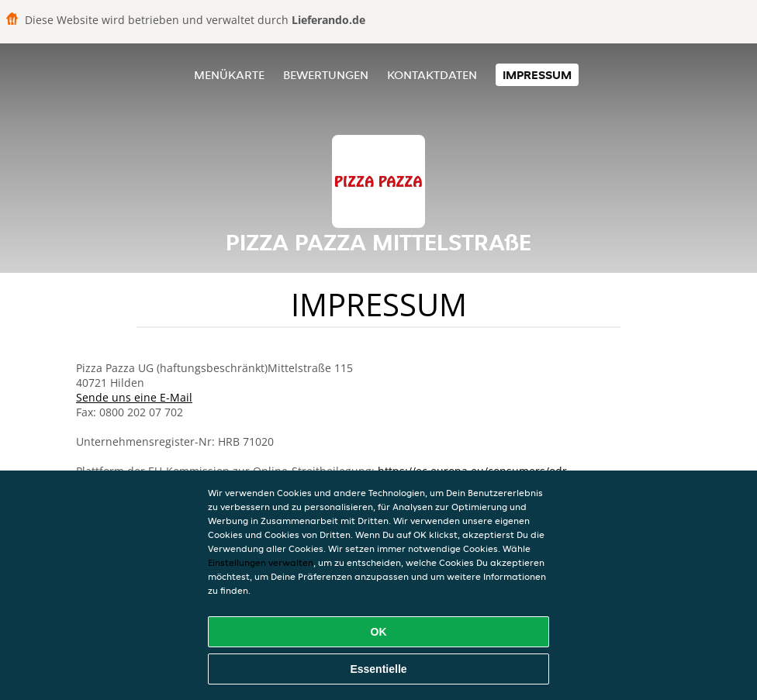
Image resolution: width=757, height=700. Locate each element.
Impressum (537, 75)
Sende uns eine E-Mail (134, 397)
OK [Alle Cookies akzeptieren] (379, 632)
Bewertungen (326, 75)
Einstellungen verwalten (261, 562)
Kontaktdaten (432, 75)
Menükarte (229, 75)
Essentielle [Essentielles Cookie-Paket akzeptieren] (378, 669)
